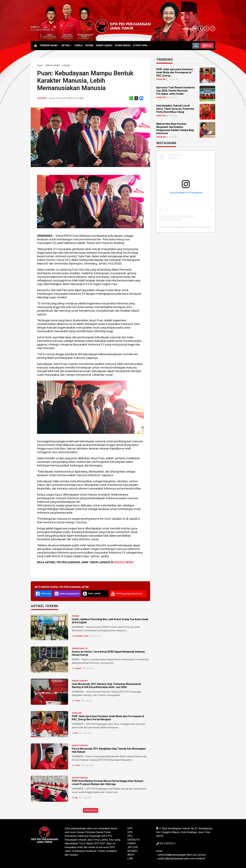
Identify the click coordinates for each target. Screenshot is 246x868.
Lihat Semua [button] (91, 810)
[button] (207, 46)
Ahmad (78, 668)
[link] (40, 65)
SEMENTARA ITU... (81, 648)
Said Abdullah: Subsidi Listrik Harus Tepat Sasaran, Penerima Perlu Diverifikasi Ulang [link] (175, 109)
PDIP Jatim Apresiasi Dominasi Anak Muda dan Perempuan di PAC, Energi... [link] (175, 72)
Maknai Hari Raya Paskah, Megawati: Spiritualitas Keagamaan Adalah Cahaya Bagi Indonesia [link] (175, 129)
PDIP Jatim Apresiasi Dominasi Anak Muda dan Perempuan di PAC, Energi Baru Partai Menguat (108, 718)
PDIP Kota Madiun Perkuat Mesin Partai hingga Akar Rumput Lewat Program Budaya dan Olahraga (108, 783)
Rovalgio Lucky (82, 636)
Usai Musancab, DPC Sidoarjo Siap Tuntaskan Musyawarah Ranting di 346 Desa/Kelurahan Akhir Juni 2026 (106, 686)
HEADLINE (77, 713)
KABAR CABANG (80, 681)
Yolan (77, 701)
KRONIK (76, 616)
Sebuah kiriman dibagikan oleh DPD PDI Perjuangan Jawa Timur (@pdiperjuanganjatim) (202, 227)
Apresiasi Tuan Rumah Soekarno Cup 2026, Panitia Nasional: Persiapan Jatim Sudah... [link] (176, 91)
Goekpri (42, 98)
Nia (76, 733)
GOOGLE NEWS (124, 562)
